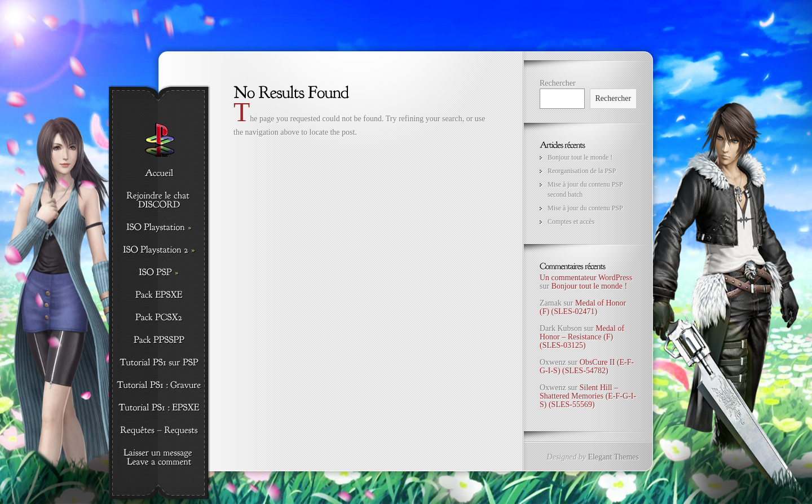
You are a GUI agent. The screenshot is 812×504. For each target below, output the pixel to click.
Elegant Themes (614, 457)
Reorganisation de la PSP (582, 171)
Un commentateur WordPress (586, 278)
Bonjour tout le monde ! (580, 157)
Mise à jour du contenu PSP (585, 208)
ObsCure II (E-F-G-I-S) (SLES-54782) (587, 366)
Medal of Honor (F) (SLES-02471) (583, 307)
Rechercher (558, 83)
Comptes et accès (571, 222)
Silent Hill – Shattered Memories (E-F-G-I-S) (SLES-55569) (588, 396)
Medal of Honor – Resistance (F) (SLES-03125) (582, 337)
